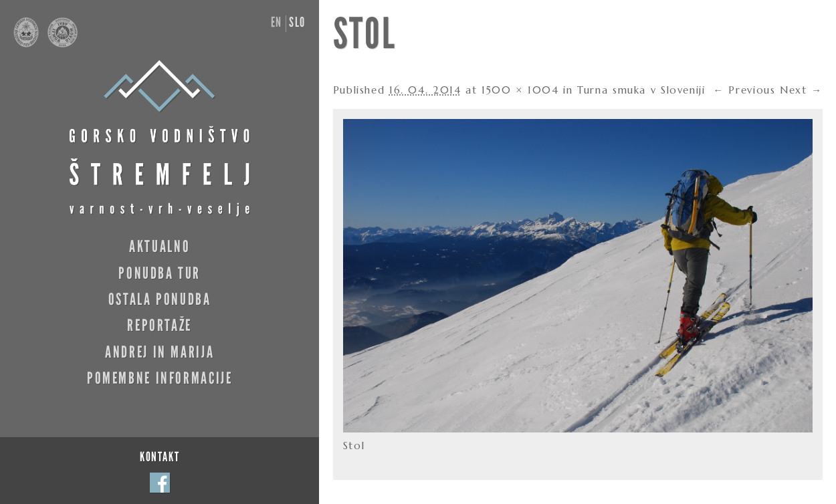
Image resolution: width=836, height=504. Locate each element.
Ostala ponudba (160, 299)
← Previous (744, 90)
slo (297, 22)
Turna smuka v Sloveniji (641, 90)
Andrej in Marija (160, 352)
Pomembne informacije (160, 378)
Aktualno (160, 246)
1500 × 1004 (520, 90)
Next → (801, 90)
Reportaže (160, 325)
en (277, 22)
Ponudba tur (160, 273)
